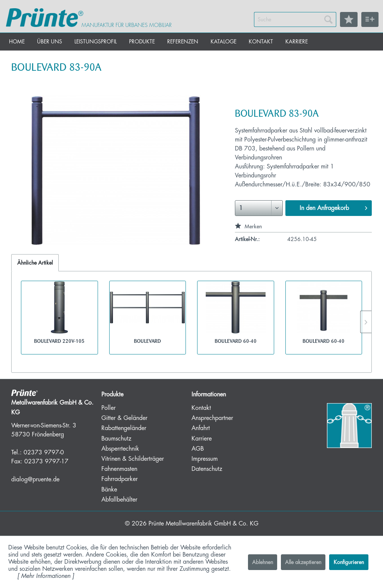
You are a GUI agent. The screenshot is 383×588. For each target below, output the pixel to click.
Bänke (109, 490)
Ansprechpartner (212, 418)
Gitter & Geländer (124, 418)
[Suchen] (328, 19)
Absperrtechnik (120, 449)
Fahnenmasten (119, 469)
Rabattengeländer (124, 428)
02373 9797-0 (44, 453)
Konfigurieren (349, 562)
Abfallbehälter (119, 500)
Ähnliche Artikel (35, 263)
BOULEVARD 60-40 (236, 341)
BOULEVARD (147, 341)
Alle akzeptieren (303, 562)
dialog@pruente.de (35, 479)
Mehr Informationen (46, 576)
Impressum (205, 459)
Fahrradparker (120, 479)
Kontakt (201, 408)
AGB (198, 449)
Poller (108, 408)
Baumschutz (116, 439)
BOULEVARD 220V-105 (59, 341)
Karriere (202, 439)
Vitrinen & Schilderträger (133, 459)
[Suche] (295, 19)
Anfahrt (201, 428)
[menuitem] (295, 19)
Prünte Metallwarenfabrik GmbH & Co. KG (203, 524)
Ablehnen (263, 562)
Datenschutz (207, 469)
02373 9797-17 (46, 461)
